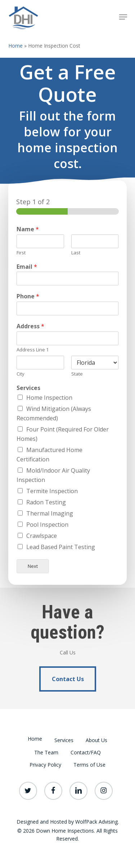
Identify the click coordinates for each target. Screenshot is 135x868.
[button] (123, 17)
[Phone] (67, 308)
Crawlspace (42, 536)
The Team (46, 752)
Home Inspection (49, 398)
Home (15, 46)
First (21, 253)
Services (28, 388)
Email (27, 267)
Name (28, 229)
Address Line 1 (33, 350)
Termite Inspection (52, 491)
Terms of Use (89, 765)
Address (30, 326)
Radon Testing (46, 502)
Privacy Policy (45, 765)
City (21, 374)
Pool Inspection (47, 525)
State (77, 374)
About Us (96, 740)
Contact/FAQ (86, 752)
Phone (28, 296)
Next (33, 566)
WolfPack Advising (96, 822)
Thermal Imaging (50, 513)
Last (76, 253)
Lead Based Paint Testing (61, 547)
